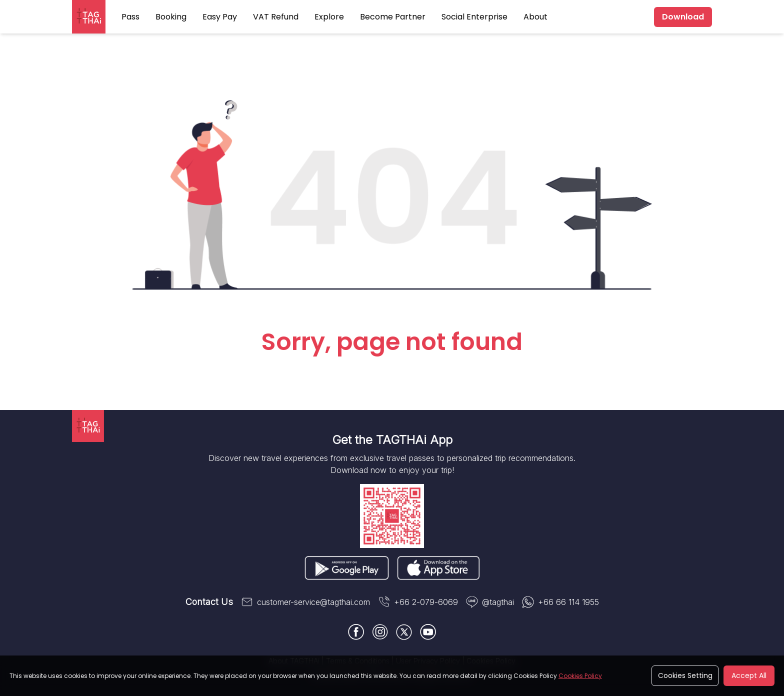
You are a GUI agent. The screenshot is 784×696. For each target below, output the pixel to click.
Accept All (749, 675)
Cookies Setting (685, 675)
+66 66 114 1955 (560, 602)
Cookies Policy (580, 676)
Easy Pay (220, 17)
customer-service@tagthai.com (305, 602)
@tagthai (490, 602)
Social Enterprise (474, 17)
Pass (130, 17)
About (535, 17)
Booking (171, 17)
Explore (329, 17)
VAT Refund (276, 17)
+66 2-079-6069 (418, 602)
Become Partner (393, 17)
